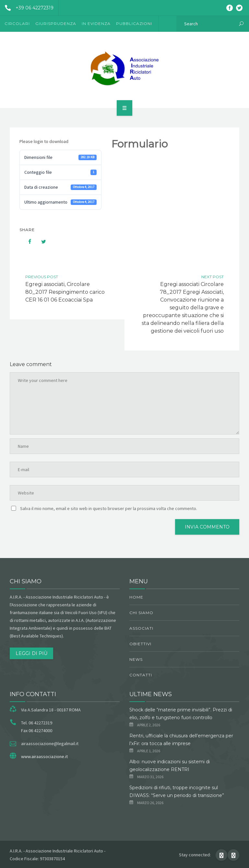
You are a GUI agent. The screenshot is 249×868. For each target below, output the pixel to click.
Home (136, 597)
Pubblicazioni (134, 24)
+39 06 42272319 (27, 8)
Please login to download (44, 141)
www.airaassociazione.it (44, 756)
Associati (141, 628)
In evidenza (96, 24)
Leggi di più (31, 653)
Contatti (141, 675)
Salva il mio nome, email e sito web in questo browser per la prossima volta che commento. (109, 508)
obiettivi (140, 644)
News (136, 659)
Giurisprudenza (56, 24)
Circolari (17, 24)
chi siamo (141, 613)
